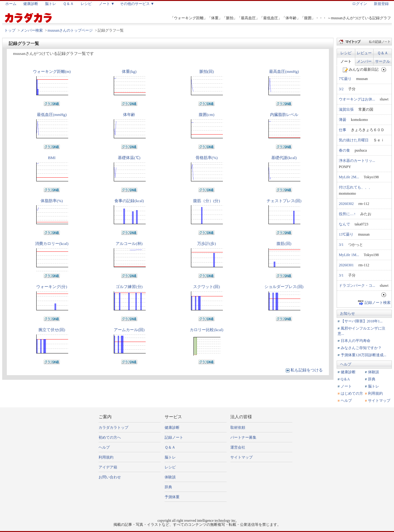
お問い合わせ (110, 477)
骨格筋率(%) (207, 158)
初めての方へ (110, 437)
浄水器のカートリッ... (357, 161)
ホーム (11, 4)
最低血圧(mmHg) (52, 115)
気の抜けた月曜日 (354, 140)
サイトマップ (379, 401)
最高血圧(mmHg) (284, 72)
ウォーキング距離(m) (52, 72)
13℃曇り (346, 234)
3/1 (341, 245)
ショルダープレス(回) (284, 287)
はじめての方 (352, 393)
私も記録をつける (307, 370)
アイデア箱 (108, 467)
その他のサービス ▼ (137, 4)
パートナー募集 (243, 437)
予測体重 (172, 497)
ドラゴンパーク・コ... (357, 286)
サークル (383, 61)
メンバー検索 (32, 30)
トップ (10, 30)
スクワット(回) (207, 287)
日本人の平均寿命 (356, 341)
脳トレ (51, 4)
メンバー (364, 61)
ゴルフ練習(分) (129, 287)
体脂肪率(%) (52, 201)
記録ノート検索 (378, 302)
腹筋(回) (284, 244)
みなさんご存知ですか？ (361, 348)
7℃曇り (345, 79)
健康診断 (31, 4)
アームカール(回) (129, 330)
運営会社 (238, 447)
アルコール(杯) (129, 244)
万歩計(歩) (207, 244)
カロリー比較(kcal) (206, 330)
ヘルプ (346, 364)
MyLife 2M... (349, 177)
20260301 (346, 265)
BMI (52, 158)
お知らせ (348, 313)
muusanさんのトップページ (70, 30)
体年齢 (129, 115)
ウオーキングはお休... (357, 99)
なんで (344, 224)
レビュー (364, 53)
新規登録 (381, 4)
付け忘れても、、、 (356, 187)
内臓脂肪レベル (284, 115)
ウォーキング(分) (52, 287)
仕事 (343, 130)
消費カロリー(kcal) (52, 244)
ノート (346, 61)
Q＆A (345, 379)
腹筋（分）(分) (207, 201)
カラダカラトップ (113, 428)
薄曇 (343, 120)
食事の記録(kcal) (129, 201)
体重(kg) (129, 72)
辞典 (372, 379)
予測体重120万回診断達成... (363, 355)
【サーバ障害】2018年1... (362, 321)
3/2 (341, 89)
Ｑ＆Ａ (68, 4)
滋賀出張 (346, 109)
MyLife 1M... (349, 255)
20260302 (346, 204)
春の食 (344, 150)
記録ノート (174, 437)
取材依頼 (238, 428)
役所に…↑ (347, 214)
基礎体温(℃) (129, 158)
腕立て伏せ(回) (52, 330)
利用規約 (375, 393)
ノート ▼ (107, 4)
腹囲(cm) (206, 115)
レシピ (86, 4)
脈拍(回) (207, 72)
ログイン (360, 4)
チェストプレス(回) (284, 201)
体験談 (374, 372)
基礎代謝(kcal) (284, 158)
